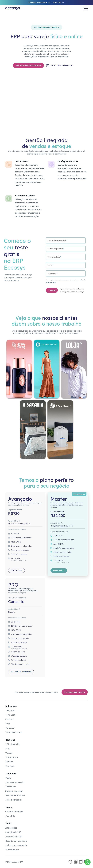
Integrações (11, 828)
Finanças (10, 766)
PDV (7, 749)
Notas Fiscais (12, 757)
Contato (9, 719)
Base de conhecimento (16, 841)
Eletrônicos (10, 787)
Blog (8, 724)
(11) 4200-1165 (55, 2)
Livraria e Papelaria (15, 782)
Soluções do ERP (13, 832)
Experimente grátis (75, 692)
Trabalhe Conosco (14, 732)
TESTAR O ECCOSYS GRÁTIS (28, 65)
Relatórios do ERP (14, 837)
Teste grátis (16, 570)
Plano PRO (10, 816)
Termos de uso (12, 850)
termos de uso (74, 280)
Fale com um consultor (21, 672)
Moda (8, 778)
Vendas (9, 753)
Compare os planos (14, 812)
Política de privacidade (16, 845)
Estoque (9, 762)
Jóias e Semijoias (13, 800)
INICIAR (53, 290)
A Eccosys (10, 710)
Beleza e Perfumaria (15, 795)
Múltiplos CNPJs (13, 744)
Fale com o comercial (62, 65)
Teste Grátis (11, 715)
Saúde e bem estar (14, 791)
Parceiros (10, 728)
